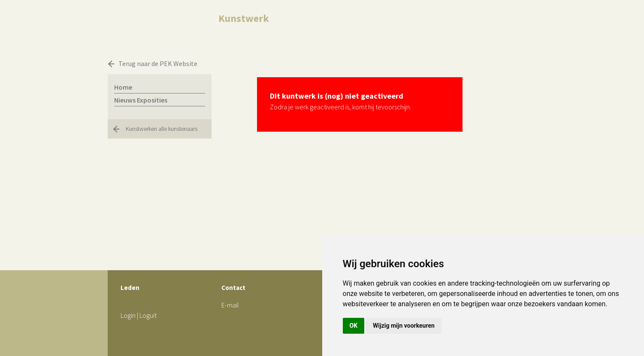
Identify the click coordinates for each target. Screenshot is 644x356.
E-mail (230, 305)
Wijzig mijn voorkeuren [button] (404, 326)
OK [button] (354, 326)
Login (128, 315)
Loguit (148, 315)
